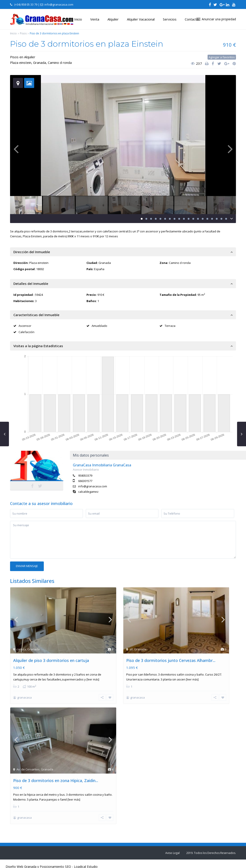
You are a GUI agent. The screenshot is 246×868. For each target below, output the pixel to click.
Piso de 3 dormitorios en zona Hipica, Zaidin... (56, 780)
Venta (95, 19)
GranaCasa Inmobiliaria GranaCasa (102, 465)
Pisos (23, 33)
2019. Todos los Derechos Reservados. (211, 853)
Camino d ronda (60, 63)
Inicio (78, 19)
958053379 (85, 476)
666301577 (85, 481)
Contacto (192, 19)
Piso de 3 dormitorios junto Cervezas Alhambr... (171, 660)
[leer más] (93, 679)
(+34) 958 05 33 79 (26, 4)
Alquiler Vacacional (141, 19)
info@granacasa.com (93, 486)
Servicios (170, 19)
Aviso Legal (172, 853)
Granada (40, 63)
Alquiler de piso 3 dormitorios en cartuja (51, 660)
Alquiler (113, 19)
